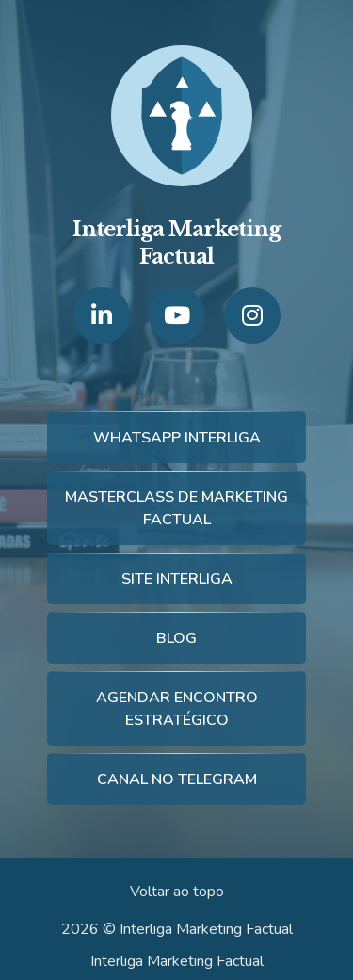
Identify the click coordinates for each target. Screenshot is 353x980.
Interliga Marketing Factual (177, 961)
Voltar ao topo (177, 892)
